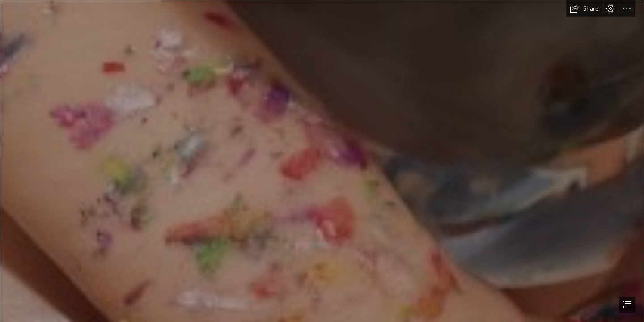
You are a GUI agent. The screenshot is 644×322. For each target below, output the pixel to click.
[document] (322, 161)
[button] (584, 8)
